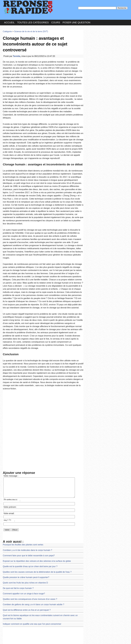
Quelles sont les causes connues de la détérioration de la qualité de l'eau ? (32, 463)
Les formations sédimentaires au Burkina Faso (21, 593)
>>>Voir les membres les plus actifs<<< (101, 89)
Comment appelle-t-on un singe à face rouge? (21, 482)
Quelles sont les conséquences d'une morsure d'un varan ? (26, 486)
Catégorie (7, 27)
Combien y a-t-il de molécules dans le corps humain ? (24, 444)
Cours (56, 20)
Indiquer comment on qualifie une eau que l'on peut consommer (28, 505)
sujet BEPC (7, 575)
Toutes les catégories (33, 20)
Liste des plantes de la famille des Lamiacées (21, 565)
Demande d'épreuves (11, 570)
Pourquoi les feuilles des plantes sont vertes (20, 440)
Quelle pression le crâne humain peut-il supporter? (23, 468)
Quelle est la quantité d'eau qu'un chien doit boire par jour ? (26, 458)
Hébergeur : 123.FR (59, 639)
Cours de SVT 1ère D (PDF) (14, 579)
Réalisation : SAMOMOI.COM (85, 639)
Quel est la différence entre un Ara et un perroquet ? (23, 496)
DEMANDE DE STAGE (12, 561)
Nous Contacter (23, 639)
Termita (15, 44)
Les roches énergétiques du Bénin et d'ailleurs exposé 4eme (26, 598)
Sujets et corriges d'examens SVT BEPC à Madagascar (24, 589)
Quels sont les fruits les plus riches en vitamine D (22, 472)
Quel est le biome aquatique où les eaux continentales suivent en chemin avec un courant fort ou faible (43, 500)
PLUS (104, 639)
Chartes (8, 639)
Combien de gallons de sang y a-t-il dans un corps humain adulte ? (29, 491)
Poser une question (76, 20)
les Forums (40, 639)
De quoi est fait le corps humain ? (16, 477)
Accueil (9, 20)
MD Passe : (92, 43)
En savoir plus (64, 635)
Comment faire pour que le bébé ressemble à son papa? (25, 449)
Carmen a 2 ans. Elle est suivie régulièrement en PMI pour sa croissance (31, 584)
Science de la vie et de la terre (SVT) (27, 27)
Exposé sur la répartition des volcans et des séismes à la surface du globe (32, 454)
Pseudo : (92, 37)
